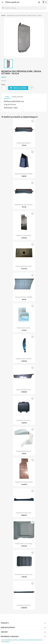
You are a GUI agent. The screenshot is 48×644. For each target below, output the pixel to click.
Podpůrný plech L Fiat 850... (24, 359)
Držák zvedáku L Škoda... (24, 328)
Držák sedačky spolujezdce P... (24, 205)
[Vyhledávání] (24, 8)
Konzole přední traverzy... (24, 451)
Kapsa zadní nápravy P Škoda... (24, 174)
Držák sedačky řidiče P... (24, 143)
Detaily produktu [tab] (18, 97)
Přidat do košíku (18, 88)
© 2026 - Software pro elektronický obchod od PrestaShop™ (22, 641)
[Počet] (3, 88)
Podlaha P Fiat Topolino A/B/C (24, 482)
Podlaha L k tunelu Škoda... (24, 235)
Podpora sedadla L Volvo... (24, 390)
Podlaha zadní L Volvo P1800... (24, 544)
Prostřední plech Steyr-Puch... (24, 574)
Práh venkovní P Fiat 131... (24, 605)
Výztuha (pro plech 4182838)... (24, 297)
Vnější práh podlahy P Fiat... (24, 513)
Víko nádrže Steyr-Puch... (24, 420)
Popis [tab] (7, 97)
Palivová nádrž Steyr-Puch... (24, 266)
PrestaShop (9, 640)
